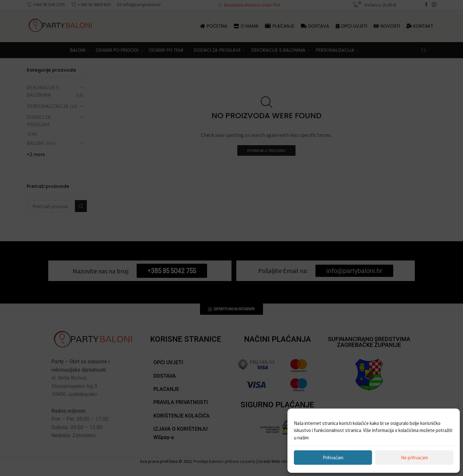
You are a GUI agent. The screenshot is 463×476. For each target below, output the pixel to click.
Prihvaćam (333, 458)
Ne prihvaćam (414, 458)
